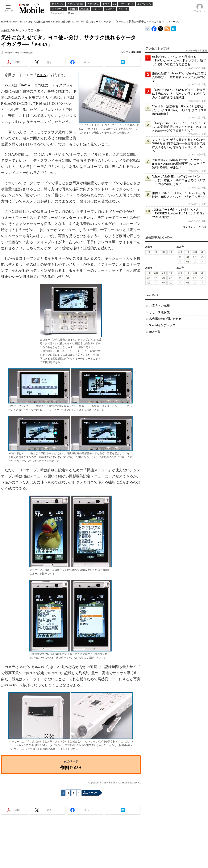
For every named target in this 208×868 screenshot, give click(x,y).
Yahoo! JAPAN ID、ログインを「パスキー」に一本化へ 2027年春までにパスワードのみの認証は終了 (179, 180)
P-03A (41, 75)
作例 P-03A (71, 768)
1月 (171, 252)
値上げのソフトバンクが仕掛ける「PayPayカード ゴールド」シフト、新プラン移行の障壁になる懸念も (179, 61)
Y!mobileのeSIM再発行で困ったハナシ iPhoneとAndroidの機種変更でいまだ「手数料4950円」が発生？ (179, 164)
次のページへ (91, 793)
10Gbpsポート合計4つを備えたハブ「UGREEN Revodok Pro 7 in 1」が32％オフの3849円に (179, 213)
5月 (202, 257)
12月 (180, 252)
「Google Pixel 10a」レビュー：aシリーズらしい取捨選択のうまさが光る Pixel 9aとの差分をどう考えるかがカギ (179, 127)
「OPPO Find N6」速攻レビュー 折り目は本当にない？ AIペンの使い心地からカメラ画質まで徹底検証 (179, 94)
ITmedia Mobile (9, 22)
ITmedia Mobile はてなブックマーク (174, 28)
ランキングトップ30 (195, 227)
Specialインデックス (162, 325)
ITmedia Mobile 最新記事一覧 (167, 28)
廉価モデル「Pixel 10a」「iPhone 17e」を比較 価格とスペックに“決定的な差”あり (179, 197)
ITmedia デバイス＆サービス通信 (148, 28)
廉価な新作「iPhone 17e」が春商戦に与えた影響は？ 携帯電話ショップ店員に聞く (179, 77)
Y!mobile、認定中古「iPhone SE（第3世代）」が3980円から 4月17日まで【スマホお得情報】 (179, 110)
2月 (163, 252)
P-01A (26, 85)
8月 (180, 257)
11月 (188, 252)
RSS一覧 (155, 332)
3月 (156, 252)
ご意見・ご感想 (159, 306)
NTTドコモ (26, 22)
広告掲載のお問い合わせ (165, 319)
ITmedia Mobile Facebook (154, 28)
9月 (202, 252)
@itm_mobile (161, 28)
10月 (195, 252)
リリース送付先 (159, 312)
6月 (195, 257)
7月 (188, 257)
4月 (149, 252)
